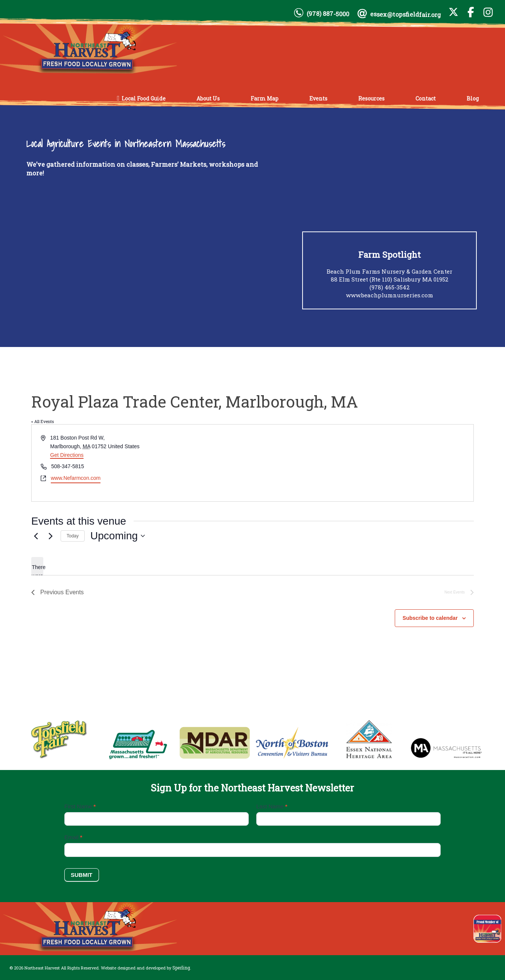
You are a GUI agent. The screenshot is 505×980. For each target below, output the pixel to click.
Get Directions (67, 455)
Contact (426, 98)
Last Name (272, 806)
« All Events (43, 421)
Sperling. (182, 968)
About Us (208, 98)
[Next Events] (50, 536)
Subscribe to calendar (430, 618)
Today (73, 536)
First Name (80, 806)
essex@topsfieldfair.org (406, 14)
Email (73, 837)
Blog (473, 98)
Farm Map (265, 98)
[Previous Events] (36, 536)
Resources (371, 98)
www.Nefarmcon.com (76, 478)
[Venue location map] (362, 463)
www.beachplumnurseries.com (389, 295)
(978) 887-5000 (328, 14)
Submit (82, 875)
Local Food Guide (144, 98)
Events (318, 98)
